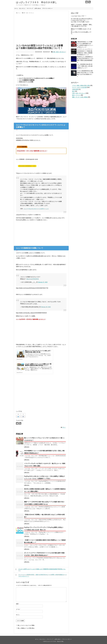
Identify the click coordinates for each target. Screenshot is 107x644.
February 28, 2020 (46, 307)
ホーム (16, 8)
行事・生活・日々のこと (59, 52)
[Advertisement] (41, 30)
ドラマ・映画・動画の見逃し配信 (81, 85)
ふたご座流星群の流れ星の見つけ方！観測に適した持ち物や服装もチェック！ (85, 66)
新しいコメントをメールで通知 (26, 625)
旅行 (73, 91)
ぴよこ (64, 427)
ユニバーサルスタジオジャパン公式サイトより (36, 209)
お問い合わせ (38, 8)
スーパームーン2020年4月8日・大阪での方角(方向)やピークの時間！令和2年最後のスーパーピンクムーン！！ (41, 575)
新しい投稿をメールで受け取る (26, 628)
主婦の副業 (75, 89)
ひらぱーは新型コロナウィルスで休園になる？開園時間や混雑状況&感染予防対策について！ (40, 570)
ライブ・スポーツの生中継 (79, 87)
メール (18, 609)
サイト (18, 615)
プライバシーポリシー (47, 8)
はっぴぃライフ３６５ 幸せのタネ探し (38, 2)
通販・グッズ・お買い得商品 (80, 97)
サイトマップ (30, 8)
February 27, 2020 (43, 282)
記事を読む (27, 447)
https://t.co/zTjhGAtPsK (33, 279)
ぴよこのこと (22, 8)
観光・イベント (76, 95)
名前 (18, 604)
